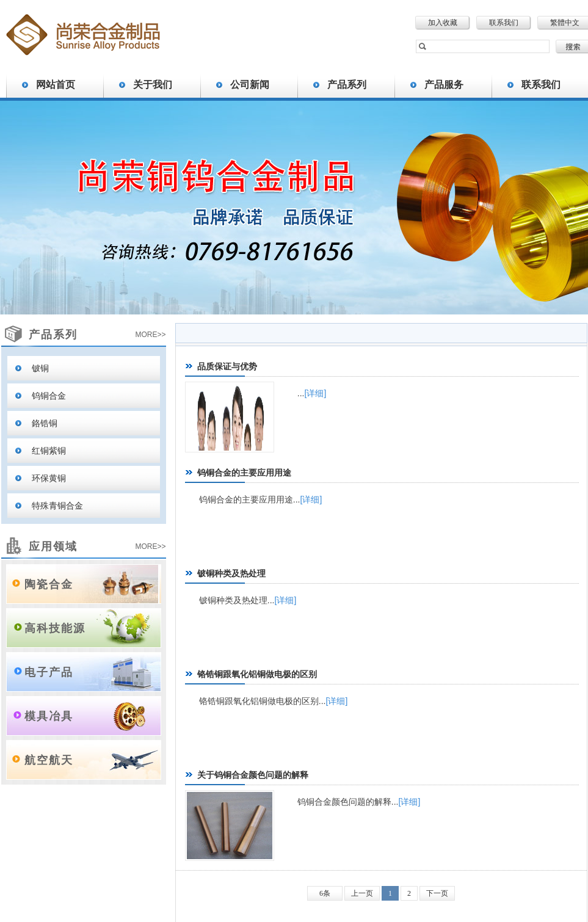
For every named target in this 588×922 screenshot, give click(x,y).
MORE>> (150, 335)
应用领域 (53, 546)
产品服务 (444, 85)
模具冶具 (49, 716)
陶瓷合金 (49, 584)
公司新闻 (250, 85)
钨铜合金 (49, 396)
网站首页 (56, 85)
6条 (325, 893)
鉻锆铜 (45, 423)
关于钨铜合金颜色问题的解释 (253, 775)
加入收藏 (443, 23)
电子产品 (49, 672)
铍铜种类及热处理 (231, 573)
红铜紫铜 (49, 451)
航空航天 (49, 760)
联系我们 (504, 23)
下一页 (437, 893)
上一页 (362, 893)
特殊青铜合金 (57, 506)
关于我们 (153, 85)
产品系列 (347, 85)
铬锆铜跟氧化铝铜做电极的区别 (257, 674)
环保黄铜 (49, 478)
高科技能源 (55, 628)
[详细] (316, 393)
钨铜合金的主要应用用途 (244, 473)
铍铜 (40, 368)
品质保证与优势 (227, 366)
